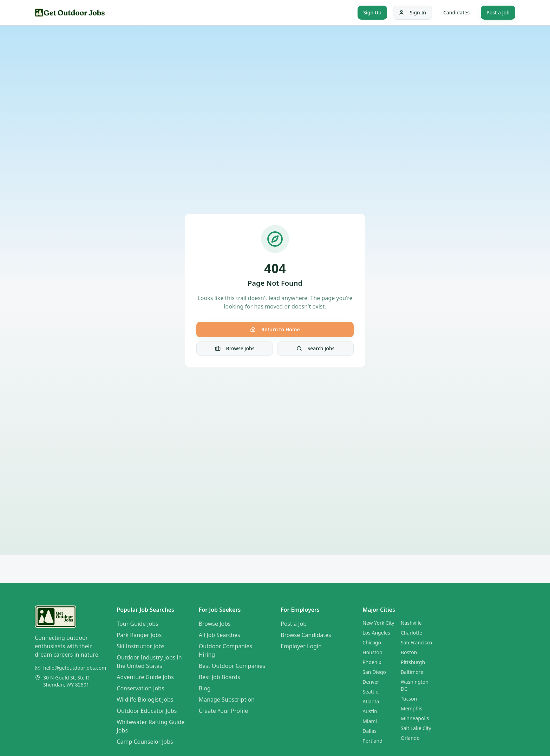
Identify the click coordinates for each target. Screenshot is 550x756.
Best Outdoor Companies (232, 666)
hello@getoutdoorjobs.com (75, 668)
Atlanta (371, 701)
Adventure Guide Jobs (145, 677)
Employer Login (301, 646)
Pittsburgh (413, 662)
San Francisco (416, 642)
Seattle (370, 692)
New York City (378, 623)
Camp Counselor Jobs (145, 742)
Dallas (369, 731)
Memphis (411, 708)
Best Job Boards (220, 677)
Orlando (410, 738)
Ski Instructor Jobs (140, 646)
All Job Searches (220, 635)
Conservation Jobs (140, 688)
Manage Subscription (227, 699)
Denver (371, 682)
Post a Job (498, 12)
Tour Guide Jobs (137, 624)
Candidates (456, 12)
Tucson (409, 699)
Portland (372, 741)
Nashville (411, 623)
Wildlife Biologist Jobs (145, 699)
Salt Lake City (416, 728)
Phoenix (372, 662)
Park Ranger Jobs (139, 635)
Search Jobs (316, 348)
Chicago (372, 642)
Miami (370, 721)
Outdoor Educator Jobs (147, 711)
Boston (409, 652)
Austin (370, 711)
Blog (205, 688)
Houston (372, 652)
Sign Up (372, 12)
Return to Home (275, 329)
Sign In (412, 12)
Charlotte (411, 633)
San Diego (374, 672)
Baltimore (412, 672)
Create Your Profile (223, 711)
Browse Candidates (306, 635)
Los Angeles (376, 633)
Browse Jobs (235, 348)
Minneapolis (415, 718)
